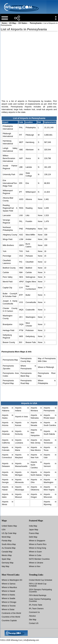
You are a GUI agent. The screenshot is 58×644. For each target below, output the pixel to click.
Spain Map (6, 559)
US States (23, 23)
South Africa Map (9, 544)
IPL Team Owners (36, 609)
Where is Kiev (35, 566)
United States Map (9, 526)
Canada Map (7, 552)
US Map (13, 23)
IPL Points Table (36, 605)
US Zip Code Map (9, 533)
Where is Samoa (9, 584)
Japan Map (33, 530)
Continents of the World (11, 613)
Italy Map (5, 566)
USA (4, 530)
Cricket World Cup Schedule (41, 580)
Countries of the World (11, 617)
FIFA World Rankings (38, 595)
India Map (33, 526)
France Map (34, 533)
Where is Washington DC (12, 580)
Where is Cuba (35, 555)
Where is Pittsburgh (46, 367)
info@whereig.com (31, 640)
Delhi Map (33, 537)
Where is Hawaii (8, 591)
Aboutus (32, 616)
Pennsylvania (36, 23)
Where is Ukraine (36, 563)
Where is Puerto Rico (38, 544)
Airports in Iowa (21, 417)
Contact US (34, 623)
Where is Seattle (8, 598)
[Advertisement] (29, 63)
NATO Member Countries (39, 559)
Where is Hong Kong (37, 548)
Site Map (33, 620)
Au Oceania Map (9, 548)
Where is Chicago (9, 602)
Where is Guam (35, 552)
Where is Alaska (8, 595)
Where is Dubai (8, 609)
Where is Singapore (37, 541)
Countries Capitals (9, 621)
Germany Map (8, 563)
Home (4, 23)
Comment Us (34, 612)
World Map (6, 537)
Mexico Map (7, 555)
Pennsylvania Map (10, 360)
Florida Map (7, 541)
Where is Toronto (9, 606)
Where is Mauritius (9, 587)
